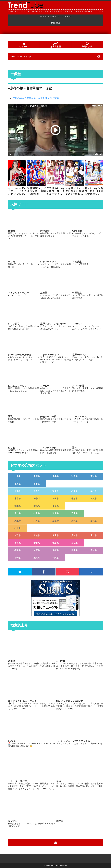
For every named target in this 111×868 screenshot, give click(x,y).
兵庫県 (37, 521)
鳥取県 (17, 535)
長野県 (37, 491)
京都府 (55, 521)
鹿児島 (37, 558)
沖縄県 (55, 558)
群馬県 (37, 506)
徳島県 (55, 543)
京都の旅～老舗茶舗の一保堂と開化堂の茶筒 (36, 98)
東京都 (17, 499)
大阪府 (17, 521)
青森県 (37, 476)
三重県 (74, 513)
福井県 (94, 491)
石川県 (74, 491)
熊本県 (74, 550)
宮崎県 (17, 558)
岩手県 (55, 476)
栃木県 (17, 506)
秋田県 (74, 476)
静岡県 (55, 513)
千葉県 (74, 499)
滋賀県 (74, 521)
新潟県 (17, 491)
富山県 (55, 491)
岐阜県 (37, 513)
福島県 (17, 484)
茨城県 (94, 499)
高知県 (74, 543)
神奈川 (37, 499)
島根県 (37, 535)
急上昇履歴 (55, 45)
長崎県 (55, 550)
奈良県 (94, 521)
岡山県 (55, 535)
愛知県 (17, 513)
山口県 (94, 535)
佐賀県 (37, 550)
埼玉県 (55, 499)
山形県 (37, 484)
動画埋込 (55, 23)
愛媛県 (37, 543)
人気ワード (24, 45)
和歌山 (17, 528)
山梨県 (55, 506)
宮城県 (94, 476)
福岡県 (17, 550)
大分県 (94, 550)
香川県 (17, 543)
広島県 (74, 535)
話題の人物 (87, 45)
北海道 (17, 476)
